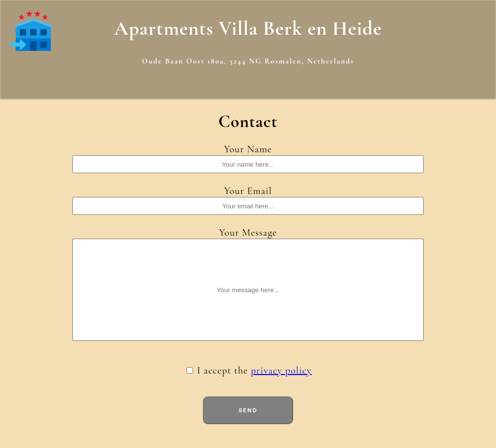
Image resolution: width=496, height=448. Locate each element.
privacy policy (281, 371)
